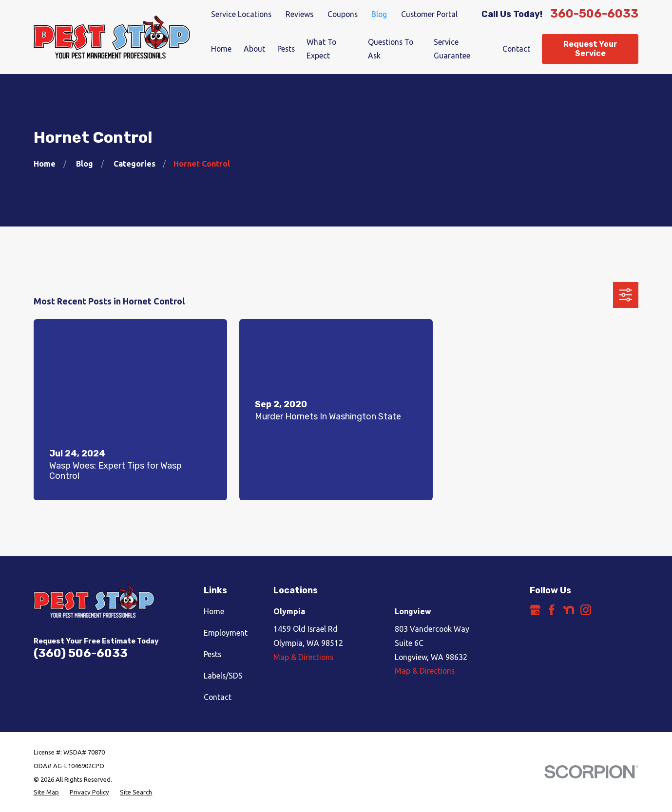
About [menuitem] (254, 49)
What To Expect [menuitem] (321, 49)
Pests (212, 654)
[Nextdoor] (569, 610)
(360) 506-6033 (81, 653)
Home (214, 611)
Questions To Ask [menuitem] (391, 49)
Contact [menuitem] (516, 49)
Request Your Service (590, 49)
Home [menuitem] (221, 49)
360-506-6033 (594, 14)
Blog (379, 14)
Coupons (343, 14)
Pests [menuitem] (286, 49)
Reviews (299, 14)
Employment (226, 633)
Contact (218, 697)
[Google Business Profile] (535, 610)
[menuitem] (46, 793)
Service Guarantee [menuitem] (452, 49)
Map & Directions (303, 657)
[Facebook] (552, 610)
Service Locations (241, 14)
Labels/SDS (223, 676)
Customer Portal (429, 14)
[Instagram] (586, 610)
